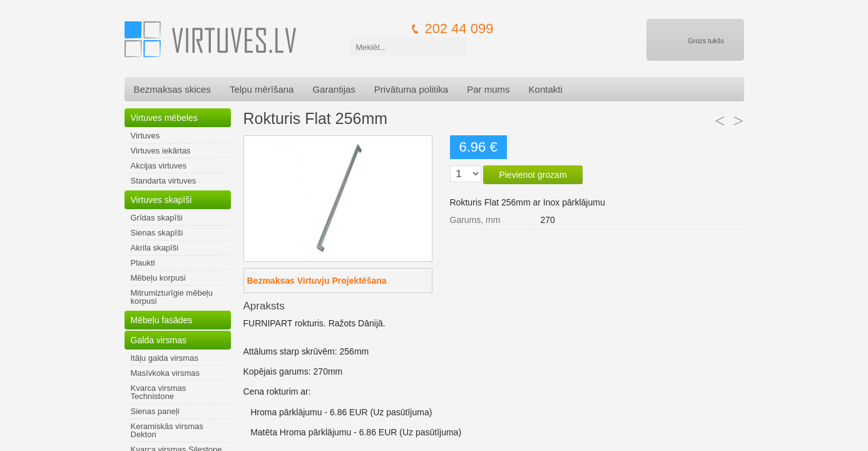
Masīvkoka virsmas (166, 373)
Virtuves (146, 136)
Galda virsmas (159, 340)
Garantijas (334, 89)
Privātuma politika (411, 89)
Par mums (488, 89)
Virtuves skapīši (161, 200)
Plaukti (143, 263)
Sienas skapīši (157, 233)
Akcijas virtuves (159, 166)
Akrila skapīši (155, 248)
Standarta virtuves (164, 181)
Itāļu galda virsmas (165, 358)
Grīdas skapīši (157, 218)
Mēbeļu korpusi (158, 278)
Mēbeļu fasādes (162, 320)
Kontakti (546, 89)
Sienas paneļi (155, 411)
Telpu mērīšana (262, 89)
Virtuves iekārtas (161, 151)
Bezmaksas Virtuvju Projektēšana (317, 281)
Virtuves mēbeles (164, 118)
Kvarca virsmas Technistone (159, 392)
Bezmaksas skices (172, 89)
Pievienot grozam (533, 175)
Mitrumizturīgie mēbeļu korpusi (172, 297)
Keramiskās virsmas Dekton (167, 430)
